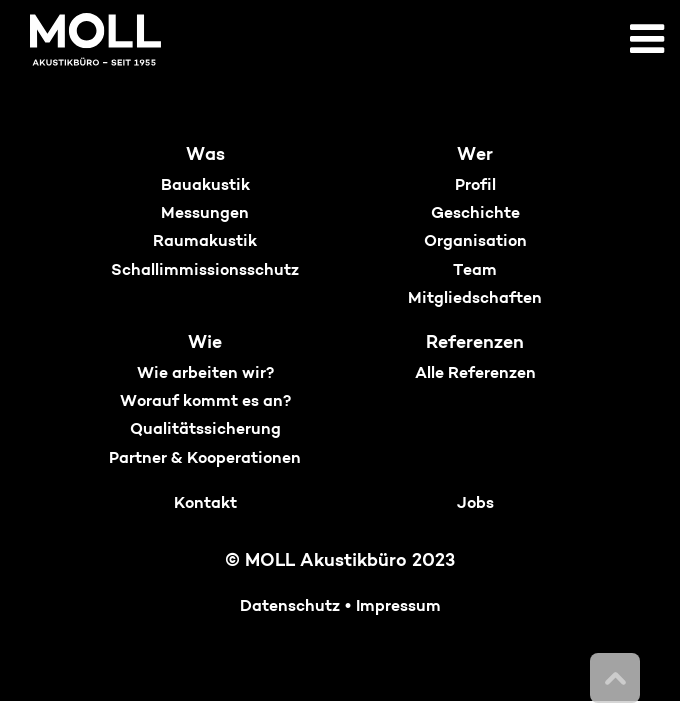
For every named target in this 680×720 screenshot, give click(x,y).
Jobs (475, 504)
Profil (475, 186)
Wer (475, 155)
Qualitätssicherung (205, 430)
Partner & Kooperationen (205, 459)
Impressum (398, 607)
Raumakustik (205, 242)
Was (205, 155)
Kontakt (205, 504)
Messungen (205, 214)
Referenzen (475, 343)
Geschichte (475, 214)
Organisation (475, 242)
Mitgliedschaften (475, 299)
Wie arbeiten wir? (205, 374)
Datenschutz (290, 607)
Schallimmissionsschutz (205, 271)
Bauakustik (205, 186)
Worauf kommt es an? (205, 402)
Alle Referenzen (475, 374)
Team (475, 271)
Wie (205, 343)
